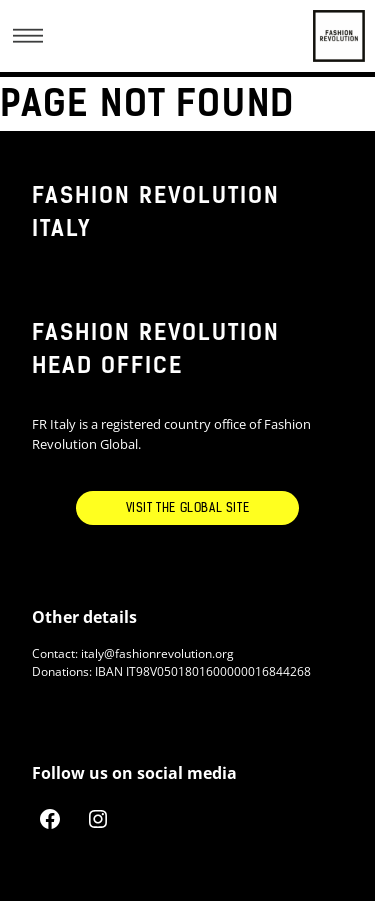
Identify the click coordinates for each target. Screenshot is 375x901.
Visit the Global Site (188, 508)
